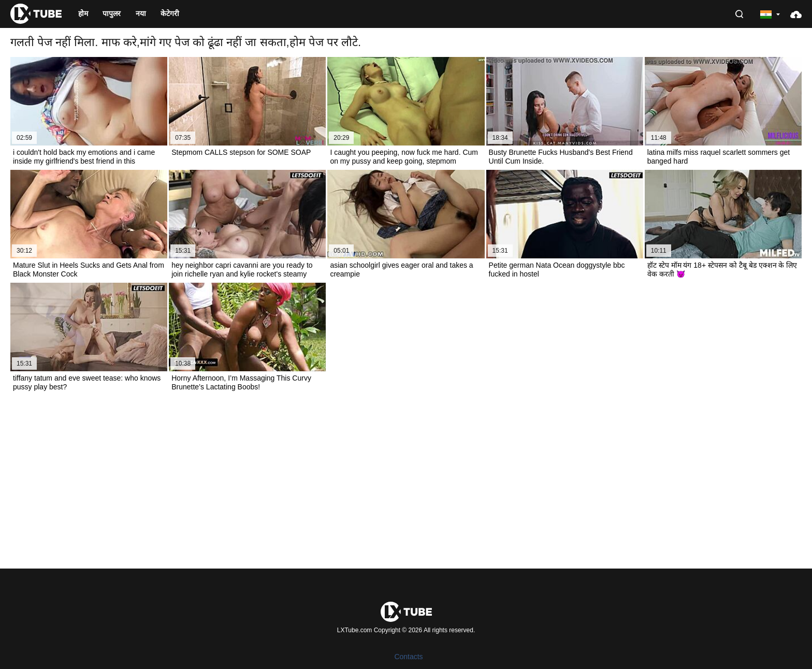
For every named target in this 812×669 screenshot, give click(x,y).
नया (141, 13)
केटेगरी (170, 13)
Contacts (408, 657)
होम (83, 13)
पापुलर (112, 13)
